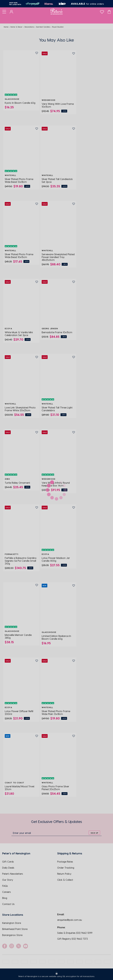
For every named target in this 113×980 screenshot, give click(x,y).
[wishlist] (102, 11)
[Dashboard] (11, 12)
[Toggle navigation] (4, 12)
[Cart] (109, 12)
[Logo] (57, 12)
